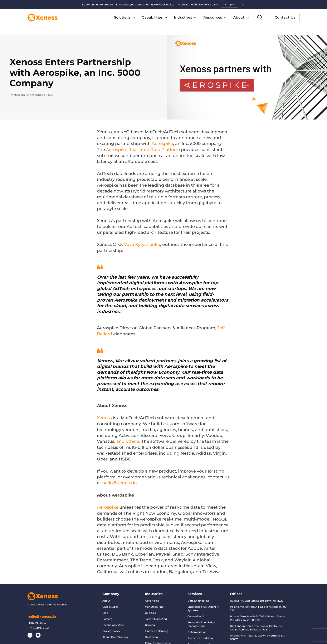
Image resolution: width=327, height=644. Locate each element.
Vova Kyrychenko (142, 242)
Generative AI (196, 613)
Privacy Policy (111, 627)
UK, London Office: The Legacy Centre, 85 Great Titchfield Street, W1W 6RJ (256, 624)
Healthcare (152, 633)
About (106, 597)
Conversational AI (199, 641)
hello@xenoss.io (42, 613)
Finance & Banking (157, 627)
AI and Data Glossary (115, 633)
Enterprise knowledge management (201, 621)
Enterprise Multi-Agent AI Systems (203, 605)
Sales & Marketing (156, 615)
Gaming (150, 621)
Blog (105, 609)
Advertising (152, 597)
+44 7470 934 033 (38, 624)
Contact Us (285, 17)
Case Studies (110, 603)
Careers (107, 615)
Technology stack (113, 621)
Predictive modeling (200, 635)
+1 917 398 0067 (37, 619)
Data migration (197, 628)
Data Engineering (198, 597)
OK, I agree (229, 4)
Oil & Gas (150, 609)
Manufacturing (154, 603)
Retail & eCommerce (158, 640)
